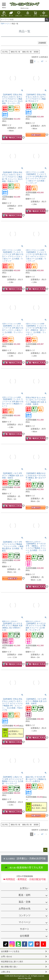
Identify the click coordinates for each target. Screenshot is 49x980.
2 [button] (35, 61)
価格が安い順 (15, 52)
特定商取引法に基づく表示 (12, 962)
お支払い (25, 888)
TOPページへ (5, 24)
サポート (25, 929)
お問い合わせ (7, 956)
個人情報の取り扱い (9, 967)
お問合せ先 (25, 909)
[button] (46, 61)
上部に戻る (6, 972)
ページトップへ (45, 850)
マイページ (28, 14)
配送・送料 (25, 895)
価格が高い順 (27, 52)
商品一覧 (4, 14)
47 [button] (42, 61)
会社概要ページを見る (10, 951)
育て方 (11, 14)
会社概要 (25, 936)
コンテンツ (25, 915)
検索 (47, 20)
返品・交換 (25, 902)
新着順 (36, 52)
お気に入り (19, 14)
